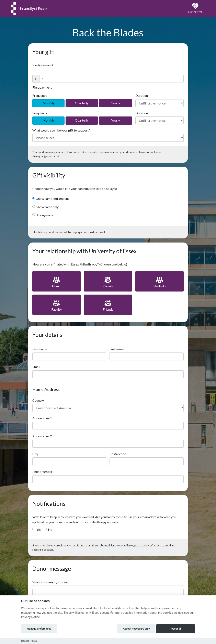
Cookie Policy (29, 641)
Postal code (118, 454)
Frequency (40, 95)
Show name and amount (51, 199)
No (48, 529)
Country (38, 400)
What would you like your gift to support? (61, 130)
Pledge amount (43, 65)
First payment (42, 87)
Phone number (42, 472)
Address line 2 (42, 436)
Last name (117, 349)
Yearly (116, 103)
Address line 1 (42, 418)
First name (40, 349)
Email (36, 367)
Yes (37, 529)
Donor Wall (195, 8)
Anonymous (43, 215)
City (35, 454)
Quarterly (82, 103)
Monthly (49, 103)
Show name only (46, 207)
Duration (142, 95)
